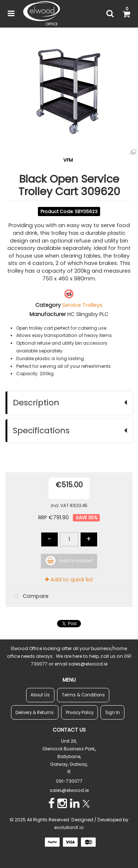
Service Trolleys (82, 305)
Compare (30, 597)
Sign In (113, 713)
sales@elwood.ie (69, 790)
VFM (68, 160)
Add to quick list (69, 580)
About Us (40, 695)
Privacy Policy (80, 713)
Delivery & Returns (35, 713)
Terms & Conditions (83, 695)
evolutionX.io (69, 827)
